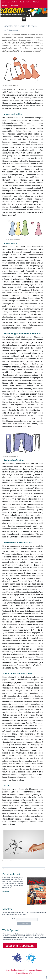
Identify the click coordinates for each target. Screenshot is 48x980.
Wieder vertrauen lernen (20, 26)
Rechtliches (14, 6)
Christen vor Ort (25, 2)
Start (4, 2)
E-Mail (13, 919)
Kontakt (5, 6)
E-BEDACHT (12, 2)
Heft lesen (5, 891)
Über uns (36, 2)
